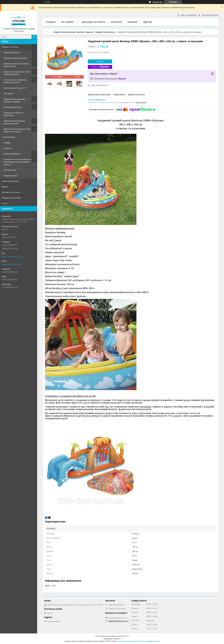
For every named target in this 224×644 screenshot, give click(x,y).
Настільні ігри (10, 170)
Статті (5, 203)
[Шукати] (34, 37)
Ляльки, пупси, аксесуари (15, 58)
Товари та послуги (10, 47)
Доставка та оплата (11, 192)
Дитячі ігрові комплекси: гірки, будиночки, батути (17, 130)
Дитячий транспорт (13, 107)
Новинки (132, 22)
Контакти (116, 22)
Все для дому (9, 137)
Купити (100, 61)
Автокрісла (9, 93)
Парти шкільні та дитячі (14, 88)
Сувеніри (8, 148)
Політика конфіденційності (149, 641)
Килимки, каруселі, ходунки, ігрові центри (16, 65)
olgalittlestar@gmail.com (12, 264)
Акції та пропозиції (10, 181)
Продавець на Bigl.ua (112, 639)
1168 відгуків (157, 2)
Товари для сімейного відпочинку (13, 114)
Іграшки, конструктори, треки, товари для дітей (17, 73)
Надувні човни (10, 176)
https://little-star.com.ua (12, 256)
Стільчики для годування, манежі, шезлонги (15, 81)
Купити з (100, 67)
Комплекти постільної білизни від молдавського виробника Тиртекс (17, 162)
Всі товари (67, 22)
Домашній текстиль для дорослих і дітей (14, 122)
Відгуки (5, 187)
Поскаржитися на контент (127, 641)
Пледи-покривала (12, 154)
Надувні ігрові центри (105, 32)
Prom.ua (125, 636)
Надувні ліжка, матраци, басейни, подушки (14, 100)
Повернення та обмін (11, 198)
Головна (51, 22)
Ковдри (7, 143)
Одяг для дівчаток (12, 52)
